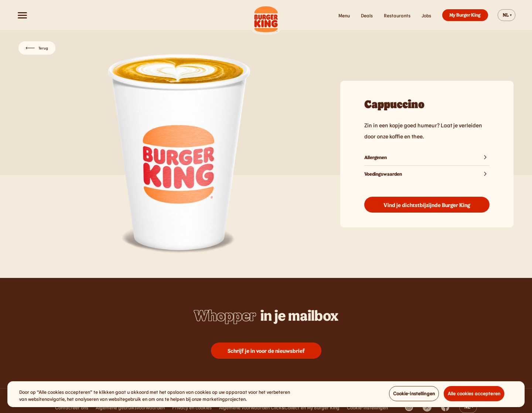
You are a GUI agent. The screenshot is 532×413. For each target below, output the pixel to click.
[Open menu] (22, 15)
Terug (37, 48)
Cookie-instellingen (414, 395)
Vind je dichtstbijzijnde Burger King (427, 205)
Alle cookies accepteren (474, 395)
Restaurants (397, 16)
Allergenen (427, 157)
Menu (344, 16)
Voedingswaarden (427, 174)
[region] (266, 396)
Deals (367, 16)
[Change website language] (507, 15)
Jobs (426, 16)
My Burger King (465, 15)
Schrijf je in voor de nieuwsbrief (266, 351)
